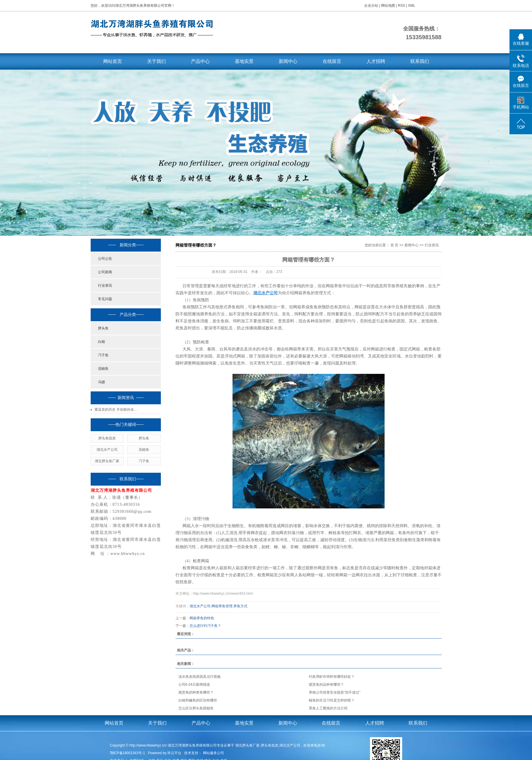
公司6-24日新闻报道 (194, 685)
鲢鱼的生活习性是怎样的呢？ (332, 700)
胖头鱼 (103, 328)
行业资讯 (105, 286)
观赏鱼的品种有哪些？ (326, 685)
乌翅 (101, 382)
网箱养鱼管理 (222, 606)
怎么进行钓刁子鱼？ (205, 626)
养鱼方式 (240, 606)
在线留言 (332, 61)
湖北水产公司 (107, 450)
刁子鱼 (103, 355)
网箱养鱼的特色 (202, 618)
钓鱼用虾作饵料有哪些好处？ (332, 677)
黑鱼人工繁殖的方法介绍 (328, 708)
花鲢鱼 (103, 369)
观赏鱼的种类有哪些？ (196, 692)
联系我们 (420, 61)
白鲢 (101, 342)
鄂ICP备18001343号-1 (128, 753)
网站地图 (389, 6)
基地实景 (244, 61)
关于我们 (156, 61)
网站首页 (113, 61)
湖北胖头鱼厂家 (107, 461)
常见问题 (105, 299)
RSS (401, 6)
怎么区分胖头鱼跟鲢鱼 (196, 708)
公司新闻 (105, 272)
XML (412, 6)
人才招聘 (376, 61)
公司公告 (105, 259)
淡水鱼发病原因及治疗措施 (199, 677)
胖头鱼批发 (107, 438)
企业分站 (371, 6)
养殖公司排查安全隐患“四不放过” (335, 692)
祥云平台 (174, 753)
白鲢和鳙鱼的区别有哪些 (198, 700)
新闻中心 (288, 61)
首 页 (394, 245)
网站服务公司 (214, 753)
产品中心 (200, 61)
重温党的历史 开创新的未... (116, 410)
